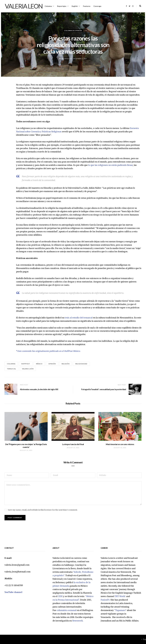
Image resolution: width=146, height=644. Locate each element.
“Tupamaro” (120, 610)
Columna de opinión (73, 30)
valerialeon (67, 59)
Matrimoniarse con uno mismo (120, 444)
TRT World (120, 596)
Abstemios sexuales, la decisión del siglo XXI (39, 389)
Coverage (97, 6)
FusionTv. (105, 600)
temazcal (12, 369)
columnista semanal (66, 610)
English (75, 6)
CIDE (60, 596)
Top (144, 639)
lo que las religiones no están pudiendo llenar (110, 165)
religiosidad (81, 364)
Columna (48, 6)
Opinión (52, 364)
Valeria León (28, 369)
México (39, 364)
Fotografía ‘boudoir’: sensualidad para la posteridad (104, 389)
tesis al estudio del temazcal (79, 318)
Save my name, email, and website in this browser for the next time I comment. (43, 510)
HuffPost (26, 364)
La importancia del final (73, 444)
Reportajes (62, 6)
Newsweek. (78, 621)
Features (87, 6)
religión (66, 364)
